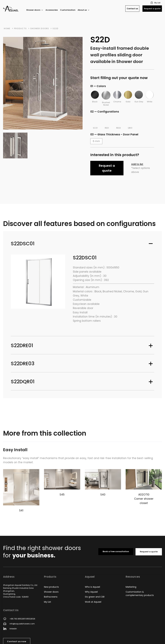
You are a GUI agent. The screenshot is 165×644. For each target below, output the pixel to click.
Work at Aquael (93, 602)
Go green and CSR (95, 597)
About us (84, 10)
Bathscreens (51, 597)
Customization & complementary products (140, 594)
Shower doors (35, 10)
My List (48, 602)
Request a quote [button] (107, 168)
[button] (156, 3)
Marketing (131, 587)
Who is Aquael (92, 587)
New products (51, 587)
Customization (68, 10)
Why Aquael (91, 592)
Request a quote (152, 9)
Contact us (132, 9)
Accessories (52, 10)
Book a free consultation (116, 551)
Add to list (137, 164)
